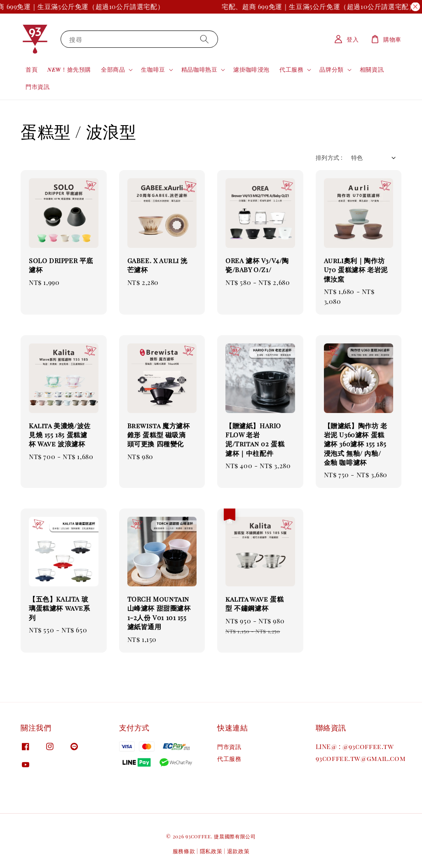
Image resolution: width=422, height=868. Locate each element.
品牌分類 (331, 70)
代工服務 (291, 70)
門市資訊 (38, 87)
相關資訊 (372, 69)
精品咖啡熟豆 (199, 70)
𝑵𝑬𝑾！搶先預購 (69, 69)
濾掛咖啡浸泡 (251, 69)
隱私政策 (211, 851)
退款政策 (238, 851)
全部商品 (113, 70)
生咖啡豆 (153, 70)
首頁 (32, 69)
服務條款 (184, 851)
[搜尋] (204, 39)
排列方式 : (329, 157)
